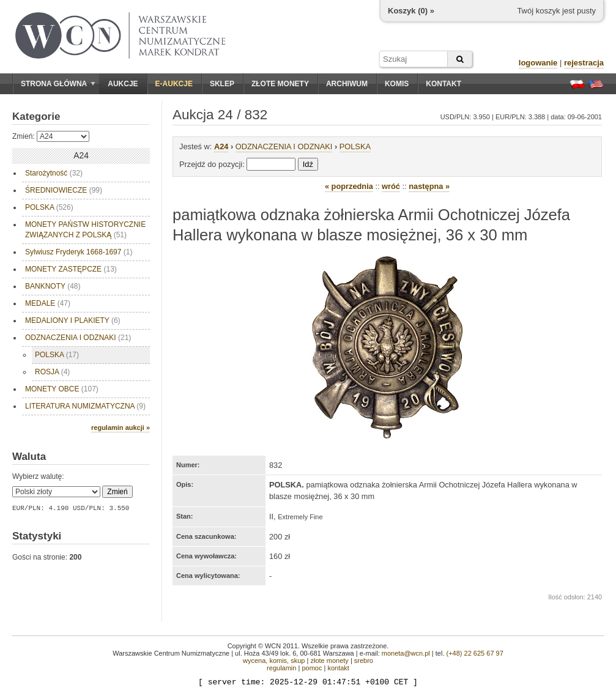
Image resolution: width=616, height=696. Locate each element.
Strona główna (58, 84)
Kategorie (36, 117)
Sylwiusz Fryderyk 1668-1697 (79, 252)
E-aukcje (174, 84)
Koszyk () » (411, 11)
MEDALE (48, 303)
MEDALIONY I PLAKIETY (73, 320)
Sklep (222, 84)
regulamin (281, 668)
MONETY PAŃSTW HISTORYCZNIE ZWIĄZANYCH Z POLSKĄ (85, 230)
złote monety (329, 661)
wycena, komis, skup (274, 661)
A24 (221, 146)
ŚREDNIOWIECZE (64, 190)
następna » (429, 186)
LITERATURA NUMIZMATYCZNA (85, 406)
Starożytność (54, 173)
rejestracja (584, 63)
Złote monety (280, 84)
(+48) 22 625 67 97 (475, 653)
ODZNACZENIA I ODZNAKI (78, 338)
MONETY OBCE (62, 389)
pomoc (312, 668)
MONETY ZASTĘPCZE (71, 269)
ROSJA (52, 372)
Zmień (117, 492)
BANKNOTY (53, 286)
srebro (364, 661)
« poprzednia (349, 186)
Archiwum (347, 84)
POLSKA (49, 207)
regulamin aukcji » (121, 428)
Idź (308, 164)
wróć (391, 186)
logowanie (538, 63)
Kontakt (443, 84)
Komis (397, 84)
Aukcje (123, 84)
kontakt (338, 668)
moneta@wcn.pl (406, 653)
